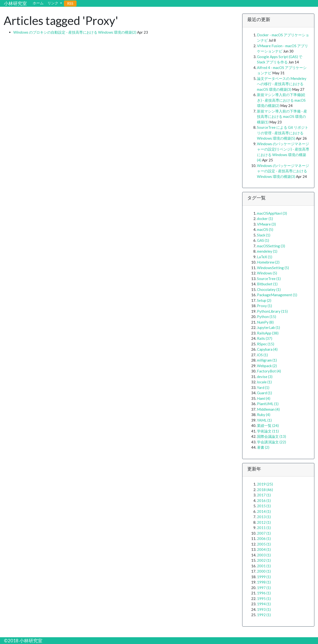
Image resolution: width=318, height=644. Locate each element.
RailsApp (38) (268, 333)
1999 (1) (264, 577)
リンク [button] (53, 3)
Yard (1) (263, 387)
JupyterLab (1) (268, 327)
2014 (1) (264, 511)
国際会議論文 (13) (271, 436)
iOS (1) (262, 355)
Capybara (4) (267, 349)
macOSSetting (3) (271, 246)
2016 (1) (264, 500)
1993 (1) (264, 609)
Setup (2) (264, 300)
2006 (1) (264, 538)
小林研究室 (15, 3)
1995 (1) (264, 599)
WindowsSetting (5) (273, 268)
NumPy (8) (265, 322)
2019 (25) (265, 484)
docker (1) (265, 219)
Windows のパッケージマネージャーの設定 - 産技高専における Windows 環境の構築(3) (283, 171)
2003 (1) (264, 555)
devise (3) (265, 377)
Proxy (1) (264, 306)
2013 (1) (264, 517)
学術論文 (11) (268, 431)
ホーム (38, 3)
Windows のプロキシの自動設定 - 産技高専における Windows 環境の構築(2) (75, 32)
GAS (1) (263, 240)
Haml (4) (264, 398)
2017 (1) (264, 495)
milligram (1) (267, 360)
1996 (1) (264, 593)
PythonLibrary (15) (272, 311)
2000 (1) (264, 571)
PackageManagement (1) (277, 295)
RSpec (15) (266, 344)
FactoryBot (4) (269, 371)
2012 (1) (264, 522)
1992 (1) (264, 615)
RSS (70, 3)
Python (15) (267, 317)
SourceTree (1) (269, 279)
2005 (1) (264, 544)
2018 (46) (265, 490)
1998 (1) (264, 582)
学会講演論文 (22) (271, 442)
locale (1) (264, 382)
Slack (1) (264, 235)
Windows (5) (267, 273)
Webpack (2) (267, 366)
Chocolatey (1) (269, 289)
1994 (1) (264, 604)
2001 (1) (264, 566)
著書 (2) (263, 447)
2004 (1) (264, 549)
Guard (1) (264, 393)
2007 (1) (264, 533)
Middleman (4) (268, 409)
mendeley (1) (267, 251)
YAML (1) (264, 420)
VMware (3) (266, 224)
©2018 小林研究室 (23, 640)
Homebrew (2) (268, 262)
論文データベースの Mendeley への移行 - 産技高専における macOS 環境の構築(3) (282, 84)
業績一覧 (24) (268, 425)
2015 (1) (264, 506)
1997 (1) (264, 588)
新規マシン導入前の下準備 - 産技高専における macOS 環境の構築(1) (282, 117)
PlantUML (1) (268, 404)
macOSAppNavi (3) (272, 213)
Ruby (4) (264, 415)
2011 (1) (264, 528)
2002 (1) (264, 560)
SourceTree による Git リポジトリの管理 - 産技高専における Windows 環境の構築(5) (283, 133)
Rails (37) (265, 338)
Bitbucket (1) (267, 284)
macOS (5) (265, 229)
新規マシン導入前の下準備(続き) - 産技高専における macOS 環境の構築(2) (281, 100)
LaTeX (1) (265, 257)
